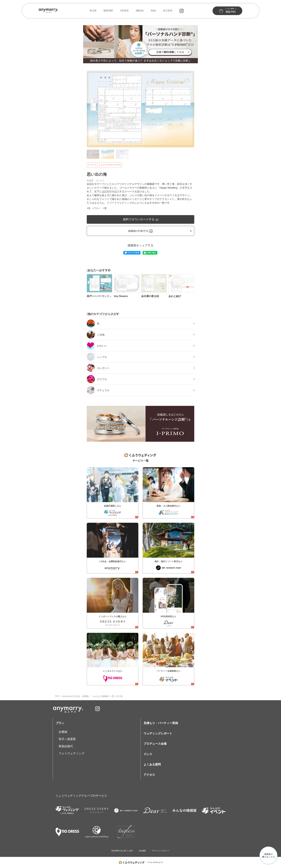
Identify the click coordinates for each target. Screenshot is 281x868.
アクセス (149, 775)
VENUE (124, 11)
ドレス (148, 754)
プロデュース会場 (155, 744)
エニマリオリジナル (111, 165)
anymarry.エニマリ (68, 709)
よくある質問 (152, 764)
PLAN (93, 11)
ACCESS (167, 11)
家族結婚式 (66, 746)
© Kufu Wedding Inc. (155, 862)
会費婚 (63, 732)
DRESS (140, 11)
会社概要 (142, 851)
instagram (182, 11)
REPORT (108, 11)
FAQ (153, 11)
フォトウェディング (72, 753)
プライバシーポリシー (161, 851)
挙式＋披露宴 (67, 739)
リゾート (92, 165)
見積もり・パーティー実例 (161, 723)
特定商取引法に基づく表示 (122, 851)
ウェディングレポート (158, 733)
